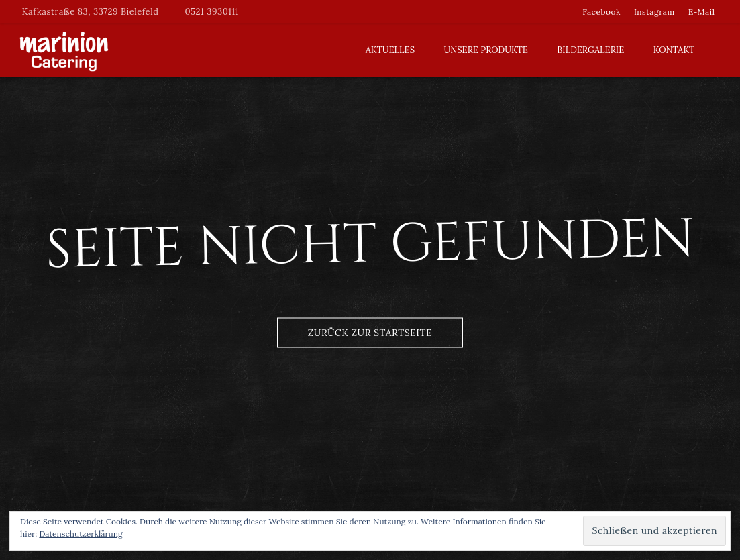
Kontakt (674, 50)
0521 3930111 (212, 12)
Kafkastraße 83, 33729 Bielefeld (91, 12)
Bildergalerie (590, 50)
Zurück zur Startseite (370, 332)
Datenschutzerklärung (81, 534)
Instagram (654, 12)
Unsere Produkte (486, 50)
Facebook (601, 12)
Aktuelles (390, 50)
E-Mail (702, 12)
